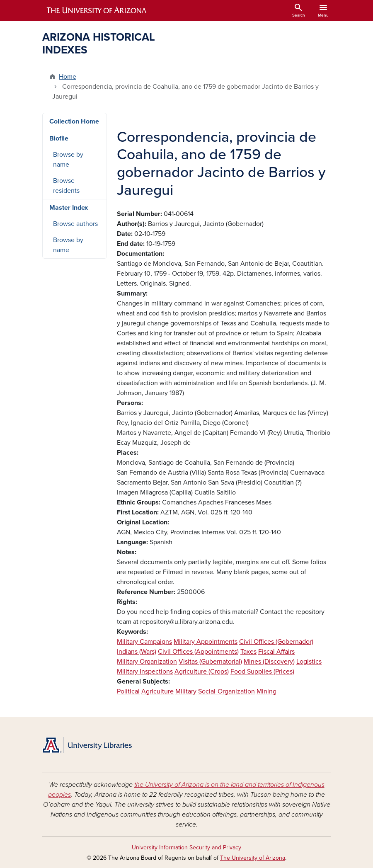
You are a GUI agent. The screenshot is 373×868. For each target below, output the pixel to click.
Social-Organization (226, 691)
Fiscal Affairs (276, 652)
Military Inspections (145, 672)
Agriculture (157, 691)
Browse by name (68, 160)
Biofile (59, 138)
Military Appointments (206, 642)
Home (68, 77)
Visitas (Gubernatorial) (210, 662)
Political (128, 691)
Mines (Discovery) (269, 662)
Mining (266, 691)
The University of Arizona (253, 858)
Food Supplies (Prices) (262, 672)
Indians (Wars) (137, 652)
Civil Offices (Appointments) (198, 652)
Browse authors (75, 224)
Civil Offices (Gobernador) (276, 642)
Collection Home (74, 121)
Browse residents (66, 186)
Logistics (309, 662)
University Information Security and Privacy (186, 847)
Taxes (248, 652)
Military (186, 691)
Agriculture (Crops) (202, 672)
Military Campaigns (144, 642)
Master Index (69, 208)
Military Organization (147, 662)
